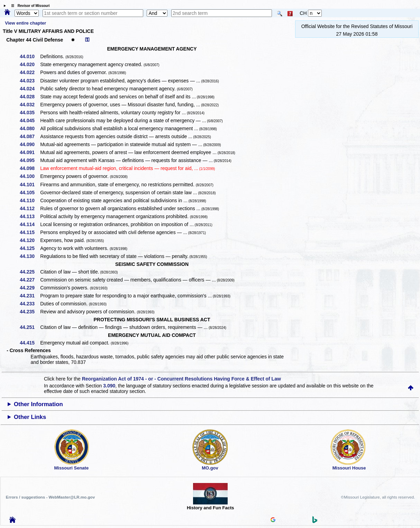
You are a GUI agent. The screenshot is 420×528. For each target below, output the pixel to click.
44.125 (30, 248)
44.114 (30, 224)
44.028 (30, 97)
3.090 (109, 386)
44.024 (30, 89)
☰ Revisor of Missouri (29, 6)
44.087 (30, 136)
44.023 (30, 81)
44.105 (30, 193)
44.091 (30, 152)
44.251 (30, 327)
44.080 (30, 128)
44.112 (30, 208)
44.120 (30, 240)
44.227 (30, 280)
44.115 (30, 232)
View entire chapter (25, 23)
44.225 (30, 272)
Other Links (30, 417)
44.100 (30, 176)
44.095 (30, 160)
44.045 (30, 120)
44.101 (30, 185)
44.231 (30, 296)
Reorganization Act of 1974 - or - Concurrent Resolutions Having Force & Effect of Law (181, 379)
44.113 (30, 216)
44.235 (30, 312)
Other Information (38, 404)
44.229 (30, 288)
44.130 (30, 256)
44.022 (30, 72)
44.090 (30, 144)
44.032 (30, 105)
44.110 (30, 200)
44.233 (30, 304)
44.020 (30, 64)
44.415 (30, 343)
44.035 (30, 113)
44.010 (30, 56)
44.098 (30, 168)
